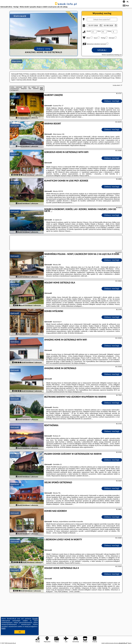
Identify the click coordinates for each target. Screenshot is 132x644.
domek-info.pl (66, 4)
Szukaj (102, 50)
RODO (4, 628)
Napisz (129, 643)
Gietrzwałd (15, 97)
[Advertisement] (66, 614)
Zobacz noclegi (112, 101)
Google (35, 619)
